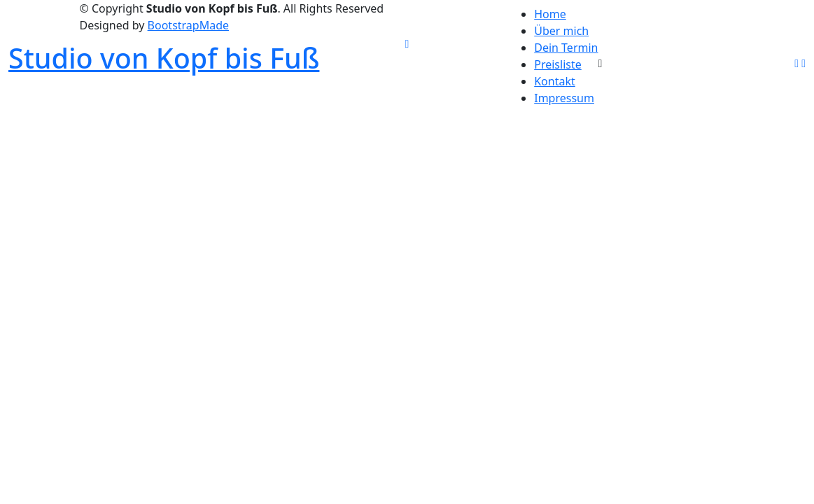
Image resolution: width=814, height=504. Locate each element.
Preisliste (558, 64)
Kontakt (555, 81)
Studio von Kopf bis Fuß (164, 58)
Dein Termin (566, 48)
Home (550, 14)
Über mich (561, 31)
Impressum (564, 98)
